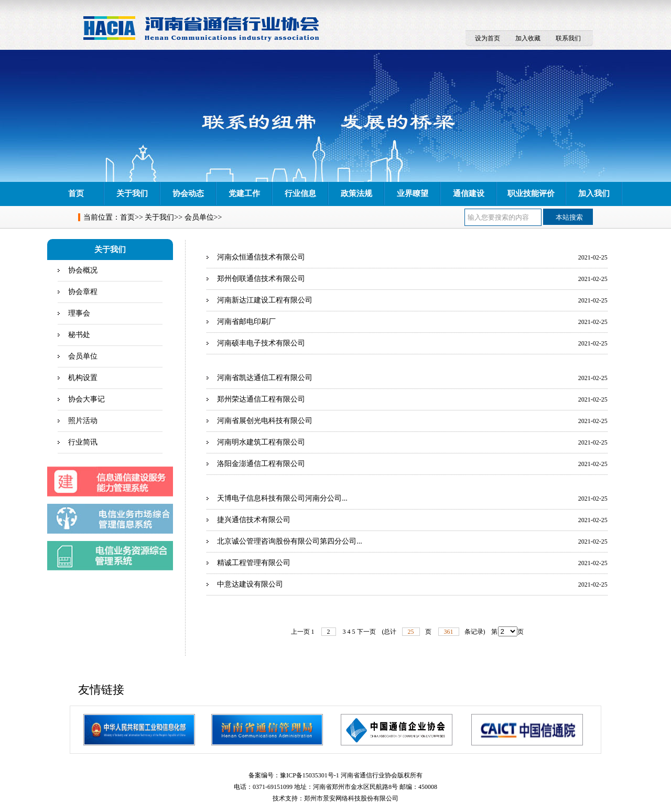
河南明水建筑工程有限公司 (261, 442)
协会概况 (83, 270)
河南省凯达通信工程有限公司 (265, 378)
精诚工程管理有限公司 (254, 563)
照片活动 (83, 421)
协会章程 (83, 292)
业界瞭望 (413, 193)
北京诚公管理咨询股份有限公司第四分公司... (290, 541)
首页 (76, 193)
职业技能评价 (531, 193)
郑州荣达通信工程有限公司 (261, 399)
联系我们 (568, 38)
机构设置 (83, 378)
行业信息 (300, 193)
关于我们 (132, 193)
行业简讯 (83, 442)
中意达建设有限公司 (250, 584)
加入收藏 (528, 38)
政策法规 (356, 193)
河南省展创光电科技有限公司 (265, 421)
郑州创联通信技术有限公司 (261, 279)
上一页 (300, 632)
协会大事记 (86, 399)
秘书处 (79, 335)
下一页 (366, 632)
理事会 (79, 313)
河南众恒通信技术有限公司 (261, 257)
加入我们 (594, 193)
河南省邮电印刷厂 (246, 322)
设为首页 (488, 38)
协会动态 (188, 193)
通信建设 (469, 193)
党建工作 (244, 193)
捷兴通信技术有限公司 (254, 520)
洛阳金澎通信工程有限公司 (261, 464)
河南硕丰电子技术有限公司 (261, 343)
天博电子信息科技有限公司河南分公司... (282, 498)
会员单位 (199, 217)
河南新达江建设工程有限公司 (265, 300)
